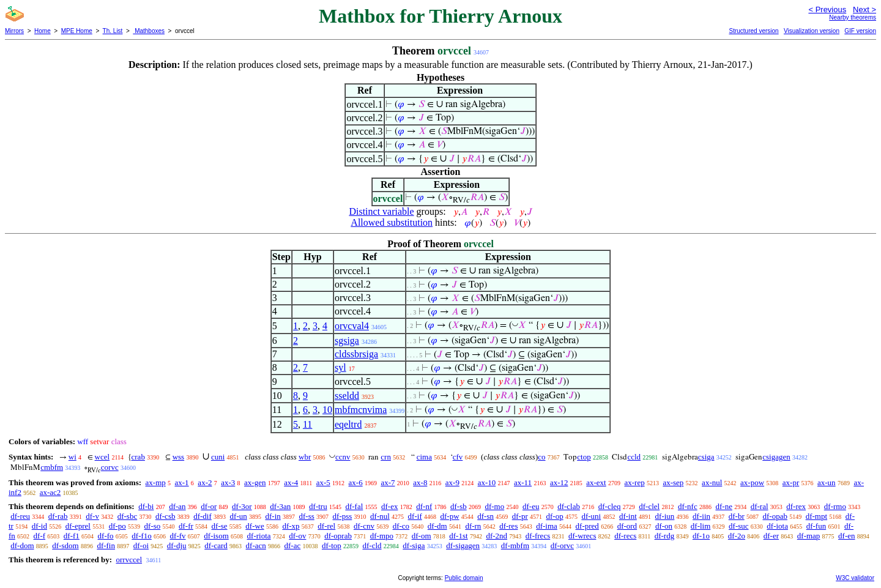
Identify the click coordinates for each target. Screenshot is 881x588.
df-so (153, 526)
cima (424, 457)
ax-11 (523, 482)
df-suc (739, 526)
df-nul (380, 516)
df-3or (242, 506)
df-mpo (382, 536)
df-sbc (128, 516)
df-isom (216, 536)
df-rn (473, 526)
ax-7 (388, 482)
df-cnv (364, 526)
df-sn (485, 516)
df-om (422, 536)
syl (340, 367)
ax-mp (156, 482)
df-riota (259, 536)
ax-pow (752, 482)
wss (179, 457)
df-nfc (688, 506)
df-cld (372, 545)
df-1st (458, 536)
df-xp (291, 526)
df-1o (701, 536)
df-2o (737, 536)
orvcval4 (352, 326)
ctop (584, 457)
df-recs (625, 536)
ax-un (827, 482)
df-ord (627, 526)
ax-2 (205, 482)
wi (72, 457)
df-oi (141, 545)
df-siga (414, 545)
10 (327, 410)
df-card (216, 545)
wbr (305, 457)
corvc (110, 467)
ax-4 (291, 482)
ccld (634, 457)
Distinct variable (381, 211)
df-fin (106, 545)
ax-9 (452, 482)
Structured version (753, 31)
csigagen (776, 457)
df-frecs (538, 536)
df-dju (177, 545)
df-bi (146, 506)
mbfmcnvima (361, 410)
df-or (209, 506)
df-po (117, 526)
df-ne (723, 506)
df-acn (256, 545)
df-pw (449, 516)
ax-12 (559, 482)
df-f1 (72, 536)
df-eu (531, 506)
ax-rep (634, 482)
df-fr (186, 526)
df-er (771, 536)
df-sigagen (463, 545)
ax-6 (356, 482)
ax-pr (791, 482)
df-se (220, 526)
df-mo (494, 506)
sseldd (347, 396)
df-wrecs (582, 536)
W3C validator (855, 578)
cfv (458, 457)
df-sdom (65, 545)
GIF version (860, 31)
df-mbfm (515, 545)
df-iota (777, 526)
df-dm (437, 526)
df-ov (297, 536)
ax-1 (182, 482)
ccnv (343, 457)
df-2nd (496, 536)
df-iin (701, 516)
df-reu (20, 516)
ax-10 (487, 482)
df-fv (178, 536)
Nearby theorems (853, 17)
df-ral (760, 506)
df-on (664, 526)
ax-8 (420, 482)
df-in (273, 516)
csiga (706, 457)
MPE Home (77, 31)
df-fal (354, 506)
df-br (737, 516)
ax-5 (323, 482)
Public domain (464, 578)
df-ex (389, 506)
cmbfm (52, 467)
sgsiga (347, 341)
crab (138, 457)
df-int (628, 516)
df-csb (165, 516)
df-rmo (835, 506)
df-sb (459, 506)
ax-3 (228, 482)
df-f (40, 536)
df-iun (665, 516)
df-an (177, 506)
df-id (39, 526)
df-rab (58, 516)
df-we (255, 526)
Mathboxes (149, 31)
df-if (415, 516)
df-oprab (338, 536)
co (541, 457)
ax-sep (673, 482)
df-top (332, 545)
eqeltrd (348, 424)
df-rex (796, 506)
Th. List (113, 31)
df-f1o (142, 536)
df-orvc (562, 545)
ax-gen (255, 482)
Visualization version (812, 31)
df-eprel (78, 526)
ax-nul (712, 482)
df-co (401, 526)
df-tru (318, 506)
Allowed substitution (392, 222)
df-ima (547, 526)
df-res (508, 526)
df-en (846, 536)
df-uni (591, 516)
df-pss (343, 516)
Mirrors (14, 31)
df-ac (293, 545)
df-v (92, 516)
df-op (554, 516)
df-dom (22, 545)
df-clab (569, 506)
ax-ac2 (50, 492)
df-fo (106, 536)
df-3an (280, 506)
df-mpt (816, 516)
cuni (218, 457)
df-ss (307, 516)
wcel (102, 457)
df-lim (701, 526)
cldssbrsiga (356, 354)
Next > (864, 9)
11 (307, 424)
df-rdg (665, 536)
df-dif (203, 516)
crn (386, 457)
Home (43, 31)
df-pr (520, 516)
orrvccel (129, 560)
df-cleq (610, 506)
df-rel (326, 526)
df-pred (587, 526)
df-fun (816, 526)
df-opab (775, 516)
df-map (809, 536)
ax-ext (596, 482)
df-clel (649, 506)
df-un (239, 516)
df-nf (424, 506)
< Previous (827, 9)
